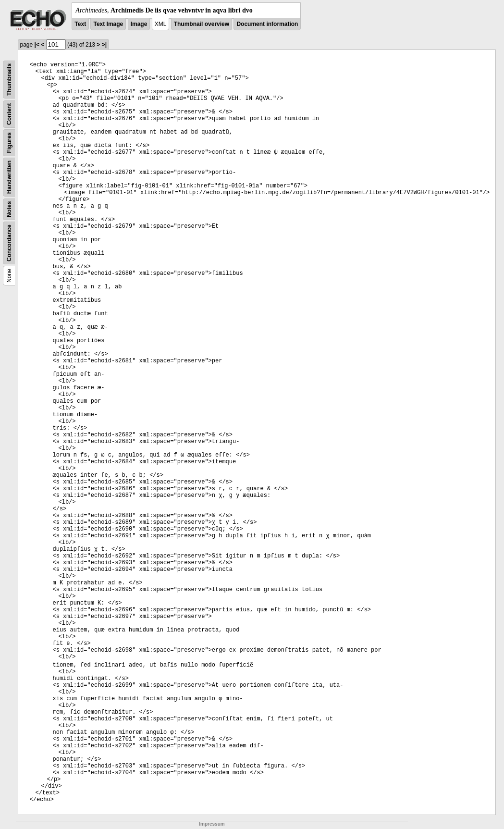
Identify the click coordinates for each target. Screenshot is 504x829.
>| (104, 45)
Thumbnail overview (202, 24)
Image (139, 24)
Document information (267, 24)
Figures (9, 142)
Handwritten (9, 177)
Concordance (9, 243)
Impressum (212, 824)
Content (9, 114)
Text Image (108, 24)
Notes (9, 209)
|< (37, 45)
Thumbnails (9, 80)
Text (80, 24)
